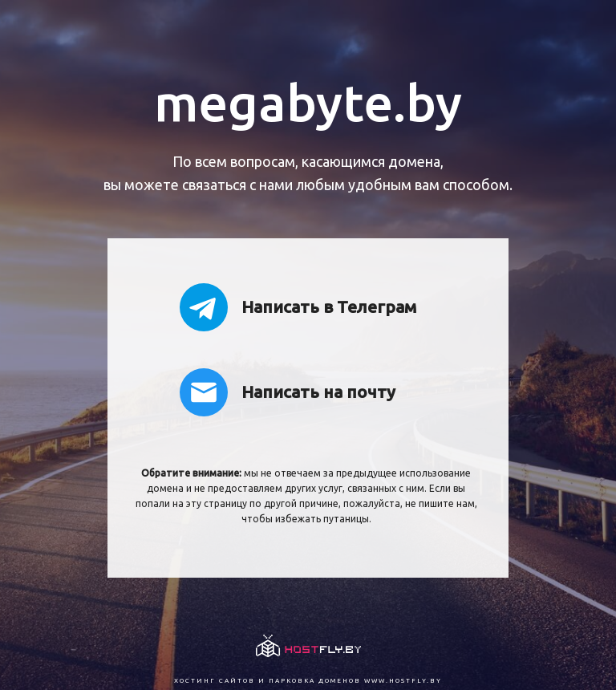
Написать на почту (288, 392)
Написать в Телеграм (298, 307)
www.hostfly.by (403, 681)
